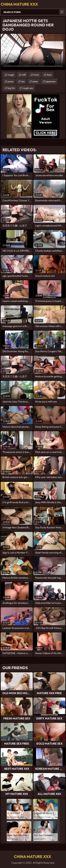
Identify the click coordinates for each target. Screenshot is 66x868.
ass (23, 81)
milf (24, 75)
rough (11, 75)
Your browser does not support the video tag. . (33, 52)
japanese (51, 81)
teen (49, 75)
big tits (11, 88)
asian (35, 81)
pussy (11, 81)
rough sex (28, 88)
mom (36, 75)
